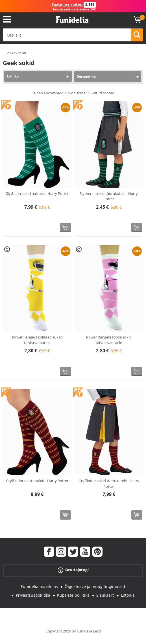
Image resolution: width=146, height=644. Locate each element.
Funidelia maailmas (39, 586)
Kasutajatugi (73, 570)
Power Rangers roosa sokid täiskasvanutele (109, 340)
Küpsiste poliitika (73, 595)
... (4, 53)
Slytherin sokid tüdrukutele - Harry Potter (109, 196)
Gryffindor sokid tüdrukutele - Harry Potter (109, 483)
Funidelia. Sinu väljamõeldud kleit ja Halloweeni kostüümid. (72, 20)
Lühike (13, 76)
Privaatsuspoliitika (33, 595)
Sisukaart (105, 595)
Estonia (128, 595)
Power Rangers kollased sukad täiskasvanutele (37, 340)
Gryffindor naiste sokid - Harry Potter (37, 481)
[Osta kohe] (65, 227)
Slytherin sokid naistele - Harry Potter (37, 193)
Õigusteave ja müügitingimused (95, 586)
